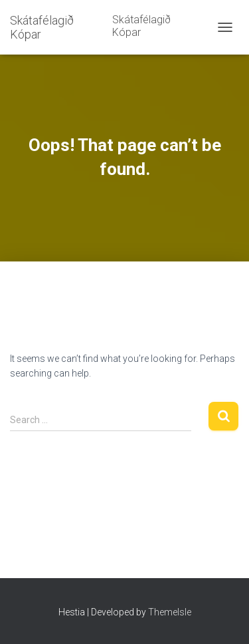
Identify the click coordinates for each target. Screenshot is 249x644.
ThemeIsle (170, 612)
